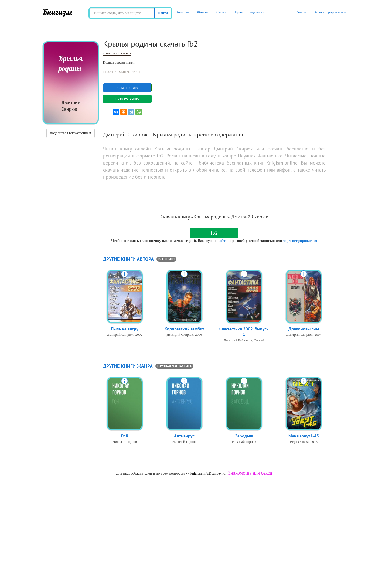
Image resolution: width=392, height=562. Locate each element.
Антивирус (184, 436)
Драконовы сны (304, 329)
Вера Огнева (299, 442)
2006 (199, 335)
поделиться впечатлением (70, 133)
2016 (314, 442)
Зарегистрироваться (330, 12)
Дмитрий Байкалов (238, 341)
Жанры (203, 12)
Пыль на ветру (125, 329)
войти (222, 241)
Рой (125, 436)
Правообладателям (250, 12)
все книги (166, 259)
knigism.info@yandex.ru (206, 473)
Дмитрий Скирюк (117, 53)
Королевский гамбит (184, 329)
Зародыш (244, 436)
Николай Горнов (125, 442)
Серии (221, 12)
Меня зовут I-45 (304, 436)
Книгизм (57, 12)
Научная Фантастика (122, 72)
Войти (301, 12)
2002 (139, 335)
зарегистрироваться (300, 241)
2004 (318, 335)
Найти (163, 13)
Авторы (183, 12)
